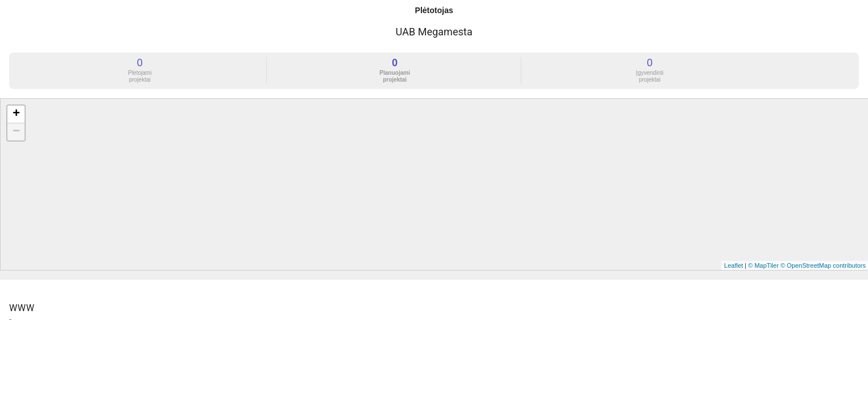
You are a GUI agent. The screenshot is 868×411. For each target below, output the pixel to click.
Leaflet (734, 265)
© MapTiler (763, 265)
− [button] (16, 132)
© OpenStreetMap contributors (823, 265)
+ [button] (16, 114)
